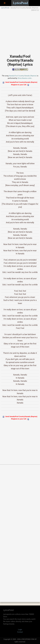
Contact (20, 632)
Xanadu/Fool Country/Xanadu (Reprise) (23, 76)
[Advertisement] (20, 32)
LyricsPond (5, 8)
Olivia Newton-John (25, 78)
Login (20, 630)
